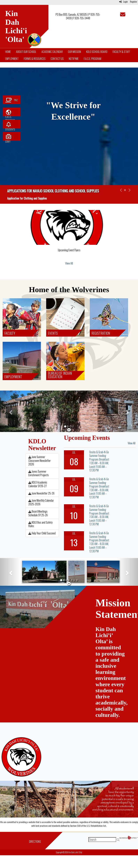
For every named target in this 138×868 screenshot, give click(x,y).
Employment (12, 59)
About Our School (26, 52)
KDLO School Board (97, 52)
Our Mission (74, 52)
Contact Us (57, 59)
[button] (120, 194)
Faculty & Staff (121, 52)
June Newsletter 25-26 (41, 493)
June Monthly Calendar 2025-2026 (41, 502)
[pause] (69, 430)
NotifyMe (74, 59)
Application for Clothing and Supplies (27, 198)
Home (8, 52)
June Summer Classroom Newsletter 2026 (40, 461)
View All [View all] (69, 263)
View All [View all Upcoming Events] (132, 443)
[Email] (123, 15)
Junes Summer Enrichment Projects (39, 473)
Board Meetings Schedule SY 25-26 (38, 513)
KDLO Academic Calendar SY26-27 (38, 484)
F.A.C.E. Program (93, 59)
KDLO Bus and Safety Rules (40, 524)
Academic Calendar (52, 52)
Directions (35, 842)
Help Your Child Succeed (42, 533)
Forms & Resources (35, 59)
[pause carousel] (125, 190)
